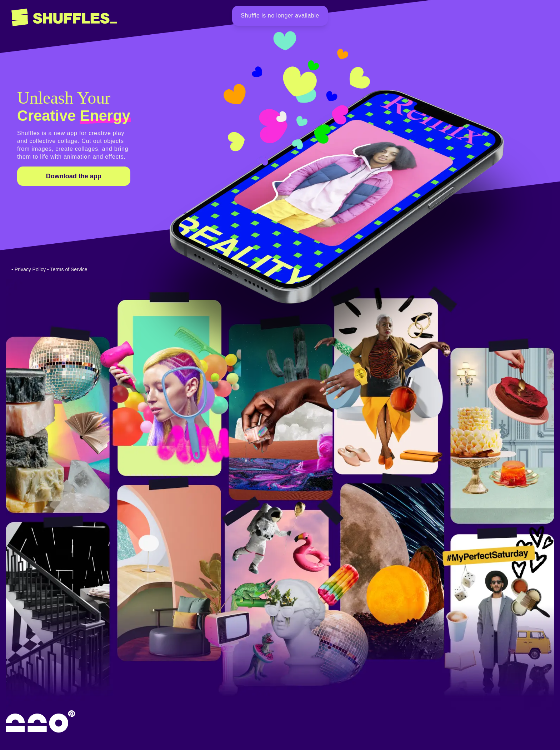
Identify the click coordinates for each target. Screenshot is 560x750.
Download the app (74, 176)
